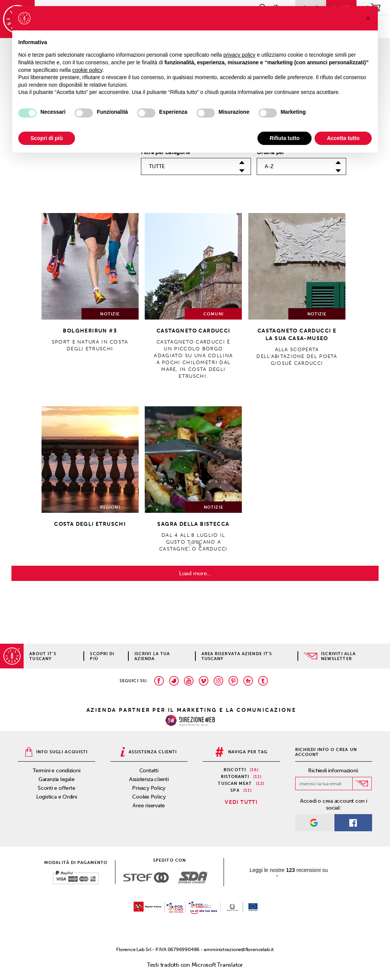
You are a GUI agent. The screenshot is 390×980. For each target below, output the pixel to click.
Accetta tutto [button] (343, 138)
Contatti (149, 771)
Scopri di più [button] (47, 138)
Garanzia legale (57, 779)
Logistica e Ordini (57, 797)
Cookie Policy (149, 797)
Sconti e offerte (56, 788)
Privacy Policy (149, 788)
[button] (368, 18)
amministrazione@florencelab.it (239, 949)
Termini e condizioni (57, 771)
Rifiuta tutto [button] (285, 138)
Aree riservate (149, 806)
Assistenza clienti (149, 779)
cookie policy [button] (87, 70)
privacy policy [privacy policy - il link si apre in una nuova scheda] (240, 55)
